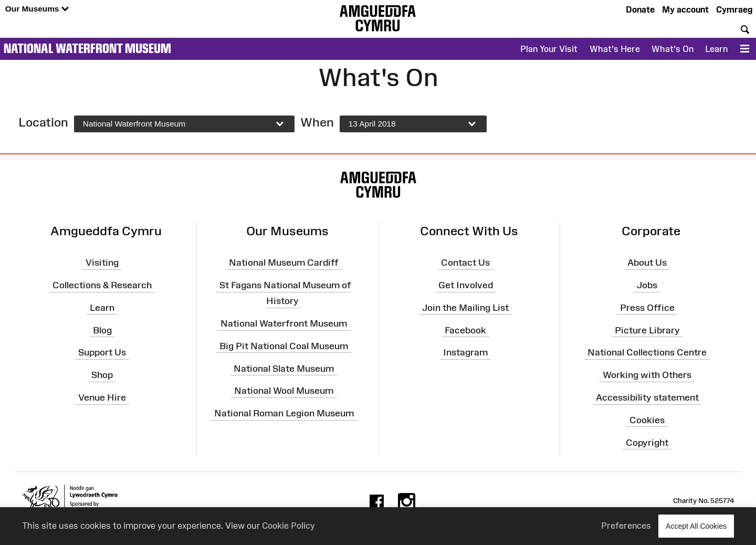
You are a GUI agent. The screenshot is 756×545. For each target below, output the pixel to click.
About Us (647, 263)
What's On (673, 49)
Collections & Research (102, 285)
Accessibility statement (647, 397)
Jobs (647, 285)
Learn (716, 49)
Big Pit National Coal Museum (284, 346)
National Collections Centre (647, 352)
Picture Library (647, 330)
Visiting (102, 263)
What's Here (615, 49)
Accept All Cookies (696, 526)
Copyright (647, 443)
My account (685, 9)
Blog (102, 330)
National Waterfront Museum (87, 48)
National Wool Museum (284, 391)
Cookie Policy (288, 526)
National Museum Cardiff (284, 263)
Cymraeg (734, 9)
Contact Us (465, 263)
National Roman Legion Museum (284, 413)
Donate (640, 9)
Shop (102, 375)
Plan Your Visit (549, 49)
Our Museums (37, 9)
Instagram (465, 352)
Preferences (626, 526)
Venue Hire (102, 397)
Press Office (647, 308)
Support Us (102, 352)
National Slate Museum (284, 368)
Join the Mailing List (465, 308)
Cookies (647, 420)
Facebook (465, 330)
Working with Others (647, 375)
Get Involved (466, 285)
